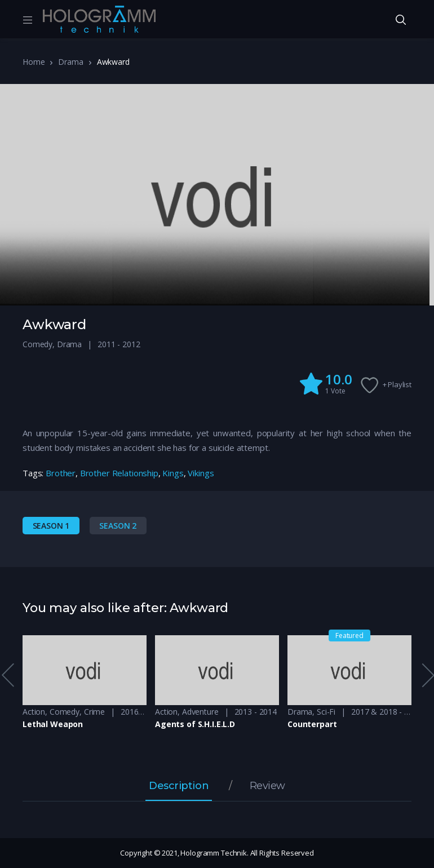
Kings (173, 473)
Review (267, 786)
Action (34, 712)
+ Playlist (397, 384)
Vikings (201, 473)
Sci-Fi (326, 712)
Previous (7, 676)
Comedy (37, 344)
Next (427, 676)
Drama (70, 62)
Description (179, 786)
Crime (94, 712)
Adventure (200, 712)
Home (34, 62)
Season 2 (118, 526)
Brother (61, 473)
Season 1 (51, 526)
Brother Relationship (119, 473)
